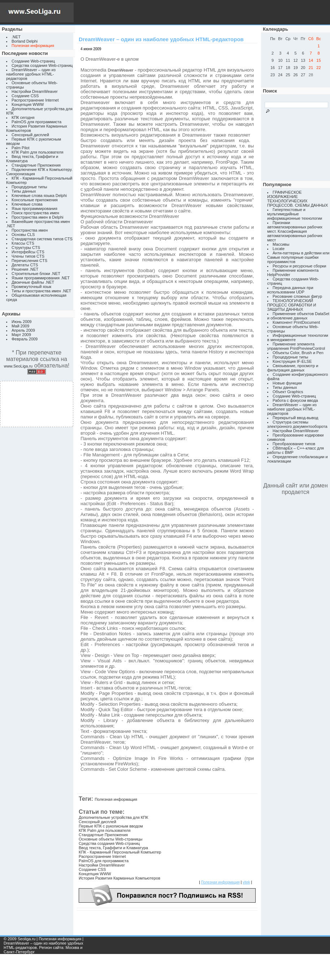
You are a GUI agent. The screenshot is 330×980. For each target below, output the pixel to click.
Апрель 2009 (23, 330)
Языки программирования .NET (41, 278)
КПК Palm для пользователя (37, 152)
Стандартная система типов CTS (42, 239)
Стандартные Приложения (36, 165)
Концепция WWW (28, 104)
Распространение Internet (35, 100)
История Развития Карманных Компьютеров (120, 878)
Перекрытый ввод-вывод (296, 418)
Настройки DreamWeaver (35, 91)
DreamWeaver (121, 70)
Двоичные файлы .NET (33, 282)
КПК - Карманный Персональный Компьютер (120, 852)
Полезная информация (116, 799)
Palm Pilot (21, 148)
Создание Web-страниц (33, 61)
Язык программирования (34, 209)
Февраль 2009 (25, 339)
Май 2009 (20, 326)
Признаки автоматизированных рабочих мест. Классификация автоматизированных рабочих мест (295, 231)
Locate (279, 249)
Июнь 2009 (22, 322)
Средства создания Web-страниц (42, 65)
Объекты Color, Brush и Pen (298, 353)
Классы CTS (23, 243)
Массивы (281, 244)
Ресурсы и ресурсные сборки (299, 266)
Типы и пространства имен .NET (41, 291)
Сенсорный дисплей (30, 135)
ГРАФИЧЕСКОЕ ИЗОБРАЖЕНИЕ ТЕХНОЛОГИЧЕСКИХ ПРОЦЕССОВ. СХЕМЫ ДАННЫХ (298, 199)
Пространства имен (30, 230)
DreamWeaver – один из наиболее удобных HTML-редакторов (31, 74)
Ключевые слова (27, 204)
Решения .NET (25, 269)
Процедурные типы (29, 187)
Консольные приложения (35, 200)
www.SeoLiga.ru (18, 366)
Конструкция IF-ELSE (292, 361)
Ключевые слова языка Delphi (39, 195)
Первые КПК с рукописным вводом (111, 826)
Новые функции (287, 383)
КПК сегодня (23, 117)
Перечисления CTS (29, 261)
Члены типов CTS (28, 256)
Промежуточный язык (31, 287)
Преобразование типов (294, 444)
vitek (246, 882)
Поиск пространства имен (35, 213)
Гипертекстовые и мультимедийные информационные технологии (295, 214)
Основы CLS (23, 235)
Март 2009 (21, 335)
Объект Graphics (288, 392)
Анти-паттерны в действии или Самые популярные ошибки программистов (298, 257)
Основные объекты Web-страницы (111, 839)
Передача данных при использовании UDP (290, 290)
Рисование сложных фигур (297, 296)
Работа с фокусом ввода (295, 400)
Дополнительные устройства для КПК (113, 817)
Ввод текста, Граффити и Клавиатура (113, 848)
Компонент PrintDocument (296, 322)
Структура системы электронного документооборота (297, 424)
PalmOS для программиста (36, 122)
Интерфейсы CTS (28, 252)
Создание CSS (25, 96)
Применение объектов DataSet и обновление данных (298, 316)
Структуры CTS (26, 248)
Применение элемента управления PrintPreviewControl (296, 346)
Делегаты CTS (25, 265)
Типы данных (24, 191)
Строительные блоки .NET (36, 274)
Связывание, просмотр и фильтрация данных (293, 368)
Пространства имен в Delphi (37, 217)
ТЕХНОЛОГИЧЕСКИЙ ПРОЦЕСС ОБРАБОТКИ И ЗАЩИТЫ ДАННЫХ (292, 305)
